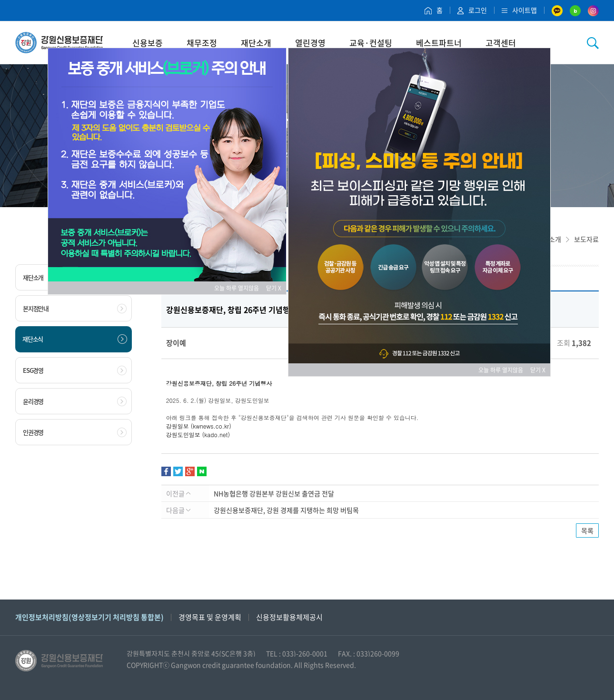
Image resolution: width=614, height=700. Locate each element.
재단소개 (256, 43)
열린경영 (310, 43)
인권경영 (75, 432)
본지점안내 (75, 309)
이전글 (178, 493)
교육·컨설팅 (371, 43)
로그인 (472, 10)
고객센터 (501, 43)
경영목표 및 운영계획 (210, 617)
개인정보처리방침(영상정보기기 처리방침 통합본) (89, 617)
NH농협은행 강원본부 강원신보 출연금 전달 (274, 493)
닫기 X (274, 288)
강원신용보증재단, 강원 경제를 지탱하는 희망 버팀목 (286, 510)
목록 (587, 530)
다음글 (178, 510)
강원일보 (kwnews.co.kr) (199, 426)
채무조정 (202, 43)
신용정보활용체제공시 (289, 617)
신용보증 (148, 43)
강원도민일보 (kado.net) (198, 435)
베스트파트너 (439, 43)
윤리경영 (75, 401)
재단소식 (75, 339)
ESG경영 (75, 370)
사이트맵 (519, 10)
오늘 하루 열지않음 (239, 288)
